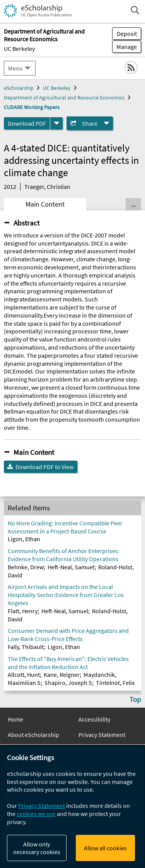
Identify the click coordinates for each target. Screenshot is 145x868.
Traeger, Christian (47, 187)
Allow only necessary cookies (37, 848)
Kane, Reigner (62, 675)
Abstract (26, 223)
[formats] (56, 123)
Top (135, 699)
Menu (15, 68)
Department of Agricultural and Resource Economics (64, 98)
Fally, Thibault (26, 647)
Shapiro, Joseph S (68, 683)
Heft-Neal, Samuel (71, 567)
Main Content (45, 204)
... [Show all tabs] (133, 204)
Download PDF (27, 123)
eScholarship (19, 88)
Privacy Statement (102, 735)
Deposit (127, 34)
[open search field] (135, 10)
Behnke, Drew (26, 567)
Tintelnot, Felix (115, 683)
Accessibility (94, 719)
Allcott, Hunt (24, 675)
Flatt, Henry (23, 611)
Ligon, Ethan (24, 539)
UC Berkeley (19, 49)
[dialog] (72, 807)
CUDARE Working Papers (32, 107)
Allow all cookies (105, 848)
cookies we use (36, 814)
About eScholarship (33, 735)
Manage (125, 47)
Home (15, 719)
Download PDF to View (44, 467)
